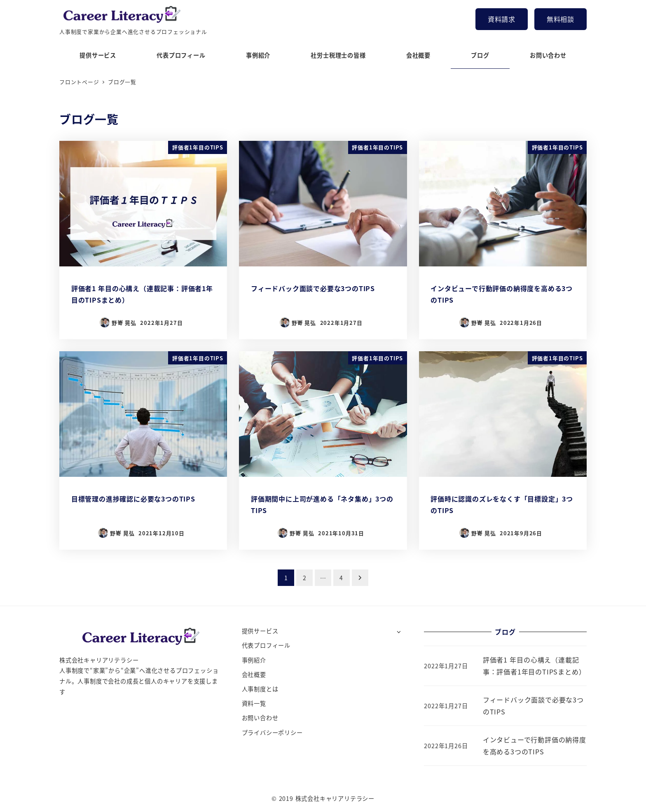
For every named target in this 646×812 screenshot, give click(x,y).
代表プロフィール (266, 645)
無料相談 (561, 19)
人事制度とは (260, 689)
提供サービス (260, 631)
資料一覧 (254, 703)
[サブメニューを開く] (399, 631)
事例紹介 (254, 660)
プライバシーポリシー (272, 733)
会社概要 (254, 674)
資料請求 (502, 19)
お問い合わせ (260, 718)
